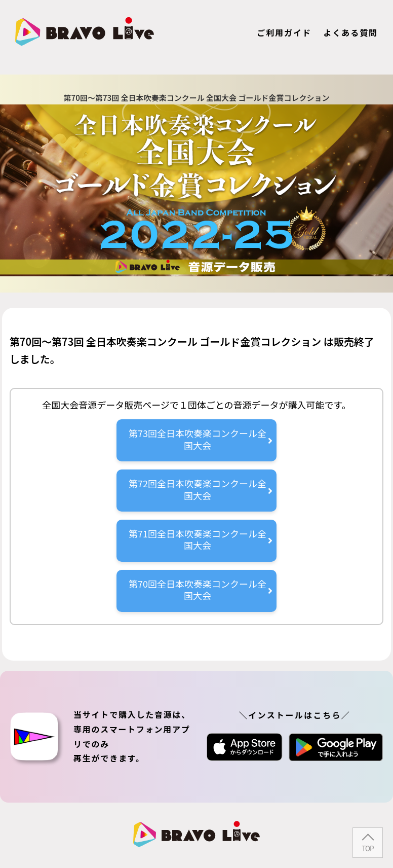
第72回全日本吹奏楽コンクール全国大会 (201, 489)
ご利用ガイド (284, 32)
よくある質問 (350, 32)
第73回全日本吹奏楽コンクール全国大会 (201, 439)
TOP (367, 848)
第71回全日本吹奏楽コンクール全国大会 (201, 539)
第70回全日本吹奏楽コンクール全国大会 (201, 589)
